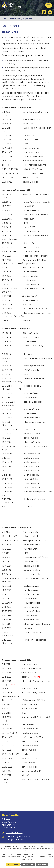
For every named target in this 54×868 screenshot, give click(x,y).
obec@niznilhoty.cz (15, 839)
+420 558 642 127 (19, 51)
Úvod (4, 19)
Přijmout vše (13, 864)
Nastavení (42, 864)
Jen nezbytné (28, 864)
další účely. (27, 851)
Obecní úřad (15, 19)
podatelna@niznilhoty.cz (18, 837)
